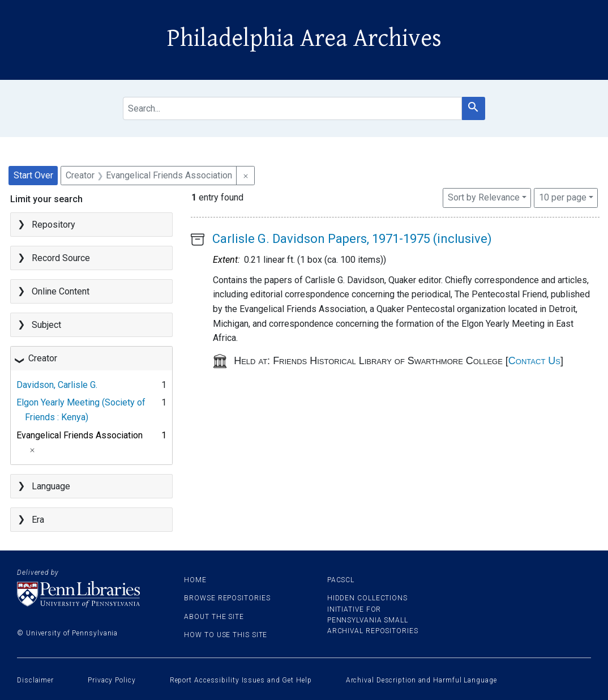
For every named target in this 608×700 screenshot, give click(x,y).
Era (38, 520)
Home (195, 580)
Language (51, 486)
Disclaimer (35, 680)
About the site (214, 617)
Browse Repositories (227, 598)
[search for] (292, 108)
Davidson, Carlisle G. (57, 385)
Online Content (61, 291)
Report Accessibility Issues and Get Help (241, 680)
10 (563, 197)
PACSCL (341, 580)
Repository (53, 225)
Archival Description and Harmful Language (421, 680)
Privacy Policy (112, 680)
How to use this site (226, 635)
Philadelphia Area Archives (304, 39)
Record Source (61, 258)
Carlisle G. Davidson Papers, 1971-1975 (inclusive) (352, 239)
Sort (484, 197)
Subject (46, 325)
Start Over (33, 175)
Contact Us (534, 361)
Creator (43, 358)
